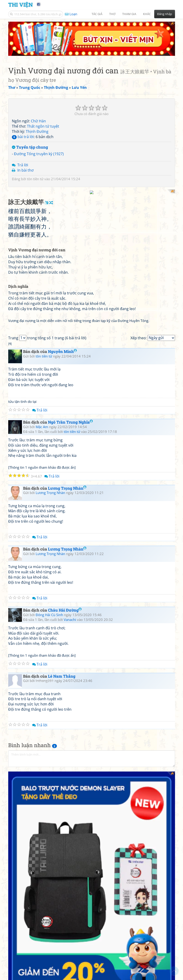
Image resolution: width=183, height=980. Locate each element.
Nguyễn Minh (62, 444)
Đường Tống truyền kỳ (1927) (39, 124)
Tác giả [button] (97, 14)
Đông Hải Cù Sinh (49, 707)
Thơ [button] (112, 14)
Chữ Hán (38, 91)
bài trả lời (23, 107)
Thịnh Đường (37, 101)
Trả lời (23, 135)
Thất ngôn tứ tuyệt (43, 96)
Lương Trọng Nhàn (67, 580)
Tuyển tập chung (30, 117)
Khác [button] (147, 14)
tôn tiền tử (35, 149)
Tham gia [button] (129, 14)
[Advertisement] (92, 191)
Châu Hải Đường (65, 703)
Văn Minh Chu (29, 866)
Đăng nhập (165, 14)
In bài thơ (25, 140)
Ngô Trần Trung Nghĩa (70, 515)
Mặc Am (42, 519)
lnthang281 (45, 773)
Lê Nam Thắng (62, 768)
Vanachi (70, 712)
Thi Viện (20, 4)
